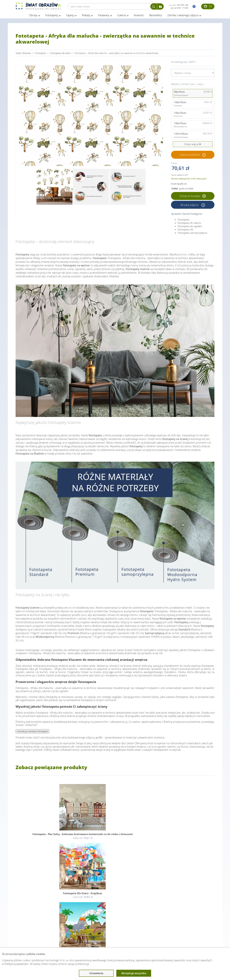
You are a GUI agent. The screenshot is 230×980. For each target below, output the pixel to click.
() (208, 6)
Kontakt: (179, 6)
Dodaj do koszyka (193, 197)
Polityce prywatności (17, 964)
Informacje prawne (61, 941)
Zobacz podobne (190, 156)
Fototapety (52, 16)
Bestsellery (156, 16)
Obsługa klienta (27, 941)
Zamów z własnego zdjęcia (183, 16)
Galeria (122, 16)
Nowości (139, 16)
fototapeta (184, 220)
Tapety (70, 16)
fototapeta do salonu (189, 224)
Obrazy (33, 16)
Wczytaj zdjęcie (190, 206)
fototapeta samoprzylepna (192, 234)
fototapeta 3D (186, 230)
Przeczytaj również (97, 941)
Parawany (104, 16)
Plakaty (86, 16)
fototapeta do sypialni (190, 227)
